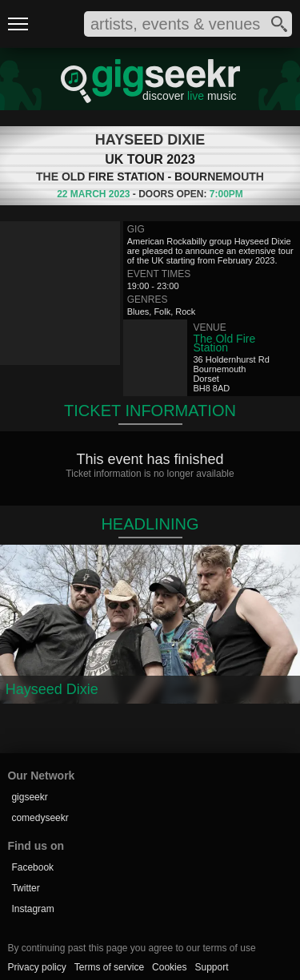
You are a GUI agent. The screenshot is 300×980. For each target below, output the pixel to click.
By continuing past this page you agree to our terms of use (131, 948)
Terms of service (109, 967)
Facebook (32, 867)
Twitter (25, 888)
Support (211, 967)
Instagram (32, 909)
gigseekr (29, 797)
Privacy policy (36, 967)
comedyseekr (40, 818)
